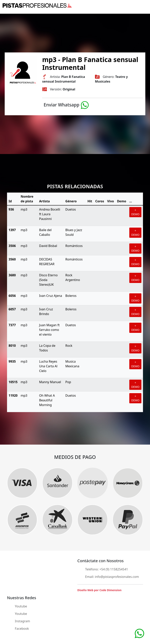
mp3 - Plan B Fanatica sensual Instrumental (90, 63)
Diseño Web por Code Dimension (99, 590)
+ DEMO (135, 212)
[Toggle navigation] (145, 5)
